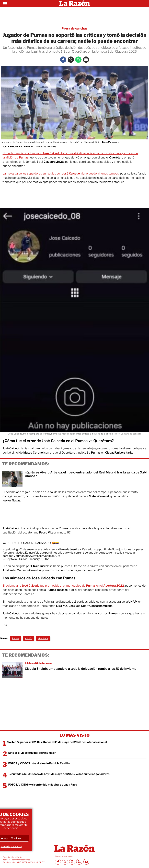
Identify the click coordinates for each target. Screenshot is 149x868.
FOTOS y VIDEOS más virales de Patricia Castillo (39, 763)
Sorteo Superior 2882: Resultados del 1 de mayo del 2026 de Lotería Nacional (57, 742)
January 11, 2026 (40, 559)
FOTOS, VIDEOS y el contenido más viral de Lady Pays (43, 785)
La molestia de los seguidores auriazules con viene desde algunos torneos (61, 173)
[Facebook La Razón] (63, 60)
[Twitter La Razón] (71, 60)
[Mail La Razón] (86, 60)
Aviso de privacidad (11, 846)
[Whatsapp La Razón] (78, 60)
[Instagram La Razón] (72, 862)
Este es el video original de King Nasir (32, 753)
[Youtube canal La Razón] (86, 862)
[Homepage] (74, 3)
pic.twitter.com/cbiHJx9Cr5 (43, 556)
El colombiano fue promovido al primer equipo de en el (63, 586)
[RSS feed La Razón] (79, 862)
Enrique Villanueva (21, 147)
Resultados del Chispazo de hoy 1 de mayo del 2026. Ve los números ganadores (59, 774)
